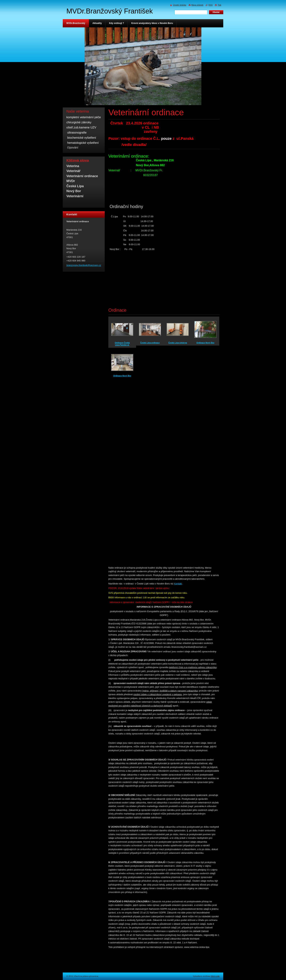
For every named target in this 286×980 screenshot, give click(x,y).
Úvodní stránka (180, 5)
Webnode (215, 976)
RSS (210, 5)
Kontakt (178, 584)
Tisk (219, 5)
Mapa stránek (197, 5)
